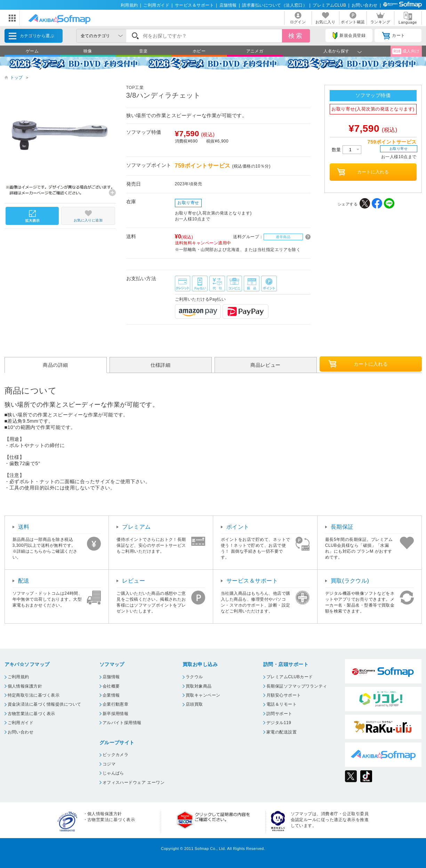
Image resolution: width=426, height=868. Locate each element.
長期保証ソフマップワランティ (297, 686)
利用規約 (129, 5)
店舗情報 (228, 5)
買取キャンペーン (203, 695)
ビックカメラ (116, 755)
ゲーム (32, 51)
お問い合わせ (365, 5)
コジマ (109, 764)
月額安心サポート (284, 695)
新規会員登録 (349, 36)
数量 (347, 150)
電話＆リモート (282, 704)
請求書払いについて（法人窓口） (275, 5)
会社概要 (111, 686)
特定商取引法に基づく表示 (34, 695)
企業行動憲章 (116, 704)
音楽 (143, 51)
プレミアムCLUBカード (290, 677)
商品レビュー (266, 365)
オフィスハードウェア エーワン (134, 782)
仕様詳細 (161, 365)
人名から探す (336, 51)
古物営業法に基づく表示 (31, 714)
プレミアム (136, 527)
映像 (88, 51)
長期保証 (342, 527)
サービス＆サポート (194, 5)
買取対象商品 (199, 686)
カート (393, 36)
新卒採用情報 (116, 714)
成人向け (406, 51)
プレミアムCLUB (329, 5)
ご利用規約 (18, 677)
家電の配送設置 (282, 732)
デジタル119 (279, 723)
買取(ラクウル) (350, 581)
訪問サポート (279, 714)
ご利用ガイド (156, 5)
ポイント (238, 527)
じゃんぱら (113, 773)
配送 (24, 581)
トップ (17, 78)
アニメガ (255, 51)
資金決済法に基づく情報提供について (45, 704)
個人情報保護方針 (25, 686)
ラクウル (194, 677)
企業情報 (111, 695)
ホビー (199, 51)
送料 (24, 527)
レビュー (134, 581)
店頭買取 (194, 704)
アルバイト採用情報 (122, 723)
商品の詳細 (55, 365)
